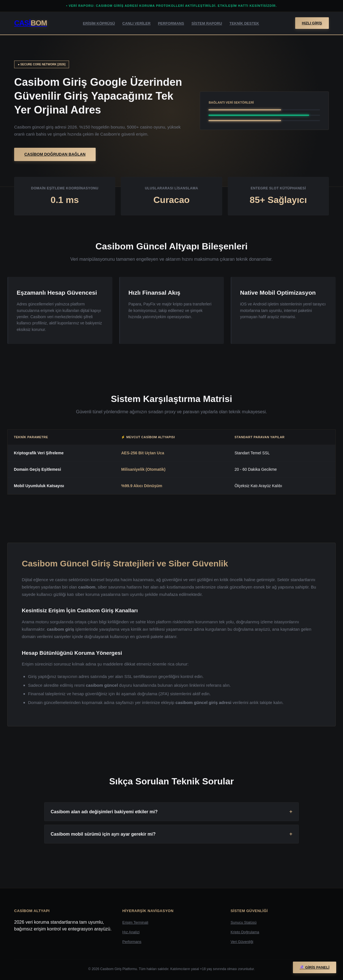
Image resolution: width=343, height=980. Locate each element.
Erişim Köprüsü (99, 23)
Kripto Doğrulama (245, 932)
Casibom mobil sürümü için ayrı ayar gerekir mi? (103, 834)
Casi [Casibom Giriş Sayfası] (31, 23)
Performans (171, 23)
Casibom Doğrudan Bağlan (55, 154)
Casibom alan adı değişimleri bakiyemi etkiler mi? (104, 812)
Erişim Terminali (135, 922)
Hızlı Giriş (312, 23)
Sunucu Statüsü (244, 922)
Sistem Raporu (207, 23)
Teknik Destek (244, 23)
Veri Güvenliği (242, 942)
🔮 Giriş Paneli (315, 967)
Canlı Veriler (136, 23)
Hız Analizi (131, 932)
